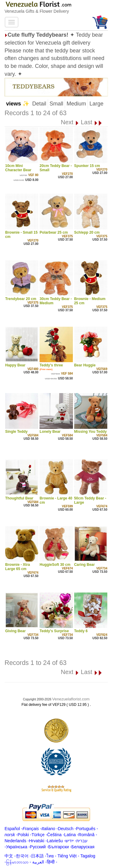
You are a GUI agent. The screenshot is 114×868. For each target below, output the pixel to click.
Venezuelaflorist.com (71, 699)
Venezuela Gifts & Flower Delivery (37, 11)
